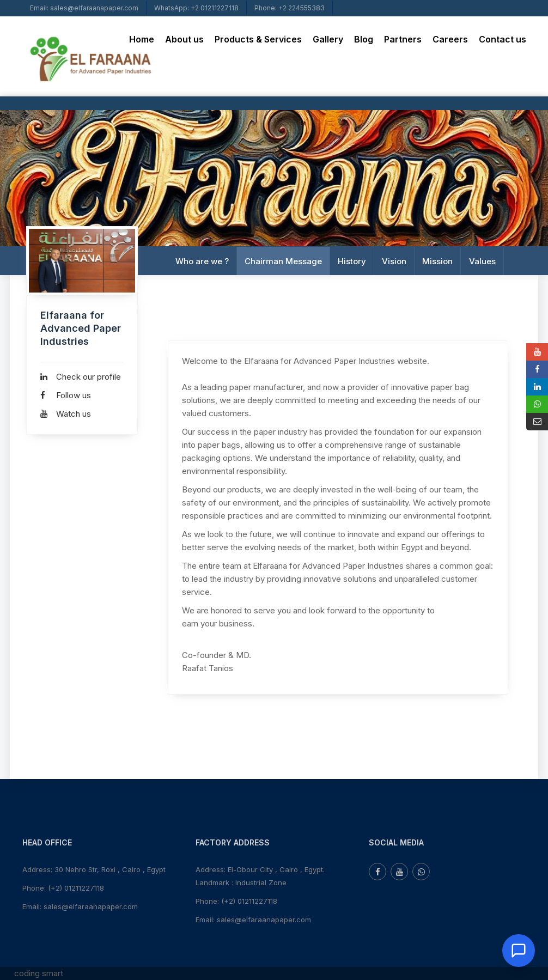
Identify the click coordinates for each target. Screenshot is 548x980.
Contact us (503, 39)
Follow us (66, 395)
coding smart (39, 973)
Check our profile (81, 377)
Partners (403, 39)
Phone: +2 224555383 (290, 8)
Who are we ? (202, 261)
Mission (437, 261)
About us (184, 39)
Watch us (66, 414)
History (352, 261)
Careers (450, 39)
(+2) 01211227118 (76, 888)
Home (142, 39)
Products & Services (258, 39)
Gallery (328, 39)
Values (482, 261)
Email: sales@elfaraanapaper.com (84, 8)
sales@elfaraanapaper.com (91, 906)
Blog (364, 39)
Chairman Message (283, 261)
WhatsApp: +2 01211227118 (196, 8)
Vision (394, 261)
